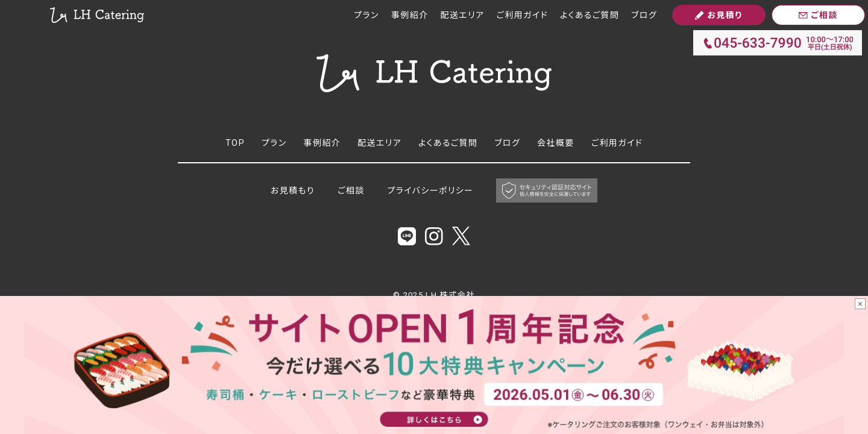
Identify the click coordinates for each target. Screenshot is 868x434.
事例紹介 (410, 15)
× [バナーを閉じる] (860, 304)
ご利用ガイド (523, 15)
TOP (235, 143)
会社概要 (556, 143)
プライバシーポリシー (431, 190)
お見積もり (293, 190)
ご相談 (351, 190)
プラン (366, 15)
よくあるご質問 (590, 15)
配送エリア (463, 15)
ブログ (644, 15)
